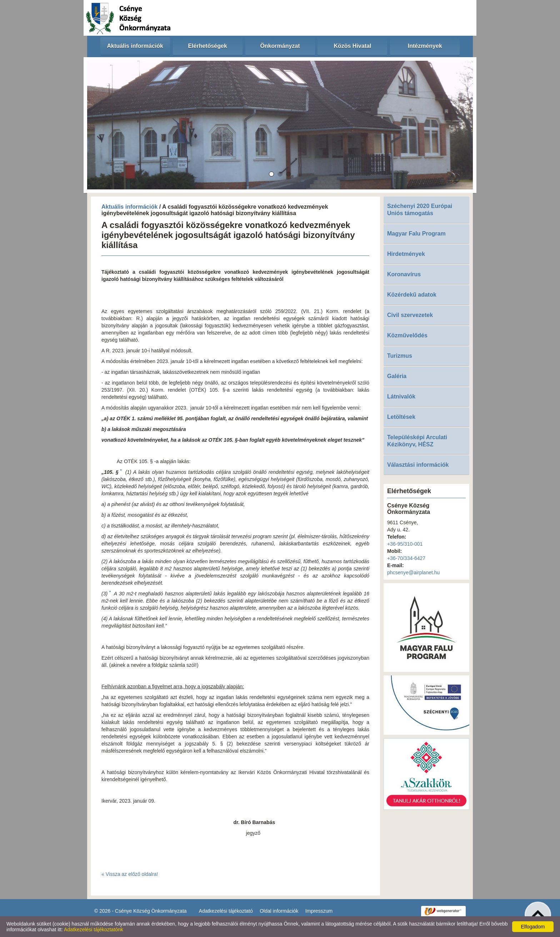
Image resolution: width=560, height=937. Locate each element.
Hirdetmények (406, 254)
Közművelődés (407, 335)
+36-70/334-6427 (406, 558)
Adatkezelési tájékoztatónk (94, 929)
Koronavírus (404, 274)
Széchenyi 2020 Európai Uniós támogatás (420, 210)
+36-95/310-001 (405, 544)
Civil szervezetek (410, 315)
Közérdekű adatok (412, 295)
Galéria (397, 376)
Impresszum (319, 911)
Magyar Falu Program (416, 234)
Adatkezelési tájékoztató (226, 911)
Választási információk (418, 465)
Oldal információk (279, 911)
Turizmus (400, 356)
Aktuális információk (129, 207)
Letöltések (401, 417)
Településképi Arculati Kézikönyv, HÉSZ (417, 441)
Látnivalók (401, 396)
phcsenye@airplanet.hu (413, 572)
